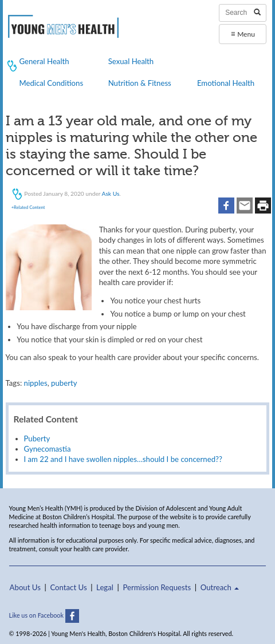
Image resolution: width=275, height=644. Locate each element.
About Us (25, 587)
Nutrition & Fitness (140, 83)
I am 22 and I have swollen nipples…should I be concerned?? (123, 459)
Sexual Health (131, 61)
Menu (243, 33)
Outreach (220, 587)
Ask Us (111, 193)
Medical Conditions (51, 83)
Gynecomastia (48, 449)
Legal (105, 587)
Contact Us (68, 587)
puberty (64, 383)
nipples (36, 383)
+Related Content (28, 207)
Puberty (37, 438)
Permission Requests (157, 587)
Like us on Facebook (44, 615)
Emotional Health (226, 83)
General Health (44, 61)
